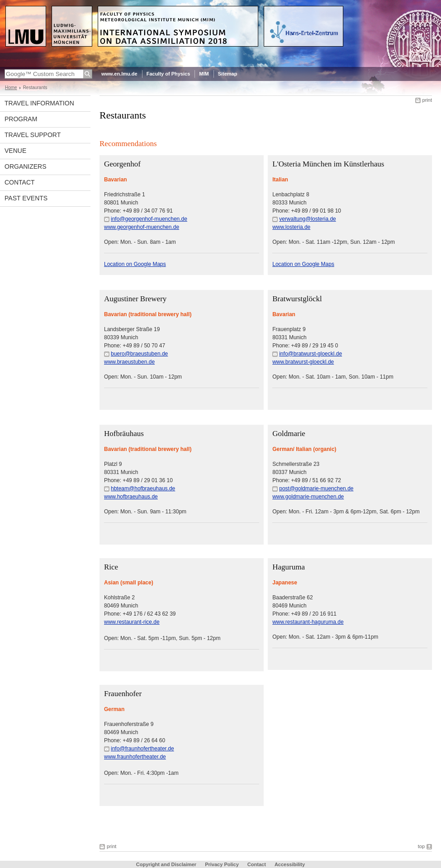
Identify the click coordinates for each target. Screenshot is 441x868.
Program (21, 119)
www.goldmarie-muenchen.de (308, 497)
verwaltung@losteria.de (308, 219)
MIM (204, 74)
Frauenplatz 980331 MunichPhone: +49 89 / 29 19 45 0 (307, 346)
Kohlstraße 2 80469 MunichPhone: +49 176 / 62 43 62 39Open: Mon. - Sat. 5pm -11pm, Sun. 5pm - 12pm (162, 618)
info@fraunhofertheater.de (142, 749)
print (427, 100)
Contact (20, 182)
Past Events (26, 198)
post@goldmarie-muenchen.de (316, 489)
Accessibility (290, 864)
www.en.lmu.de (119, 74)
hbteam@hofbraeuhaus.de (143, 489)
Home (11, 88)
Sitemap (228, 74)
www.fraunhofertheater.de (135, 757)
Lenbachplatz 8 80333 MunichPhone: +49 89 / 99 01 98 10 (307, 211)
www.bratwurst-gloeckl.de (303, 362)
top (421, 846)
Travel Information (39, 103)
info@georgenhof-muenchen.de (149, 219)
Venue (15, 151)
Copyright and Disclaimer (166, 864)
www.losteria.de (291, 227)
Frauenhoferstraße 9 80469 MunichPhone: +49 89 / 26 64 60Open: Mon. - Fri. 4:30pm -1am (141, 749)
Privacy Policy (222, 864)
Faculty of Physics (168, 74)
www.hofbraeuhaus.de (131, 497)
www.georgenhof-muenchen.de (142, 227)
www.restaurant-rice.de (132, 622)
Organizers (26, 166)
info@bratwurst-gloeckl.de (311, 354)
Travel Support (33, 135)
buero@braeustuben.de (139, 354)
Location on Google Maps (135, 264)
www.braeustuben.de (129, 362)
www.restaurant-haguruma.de (308, 622)
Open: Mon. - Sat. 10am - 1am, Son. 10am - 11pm (333, 377)
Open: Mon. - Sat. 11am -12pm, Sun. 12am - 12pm (334, 242)
